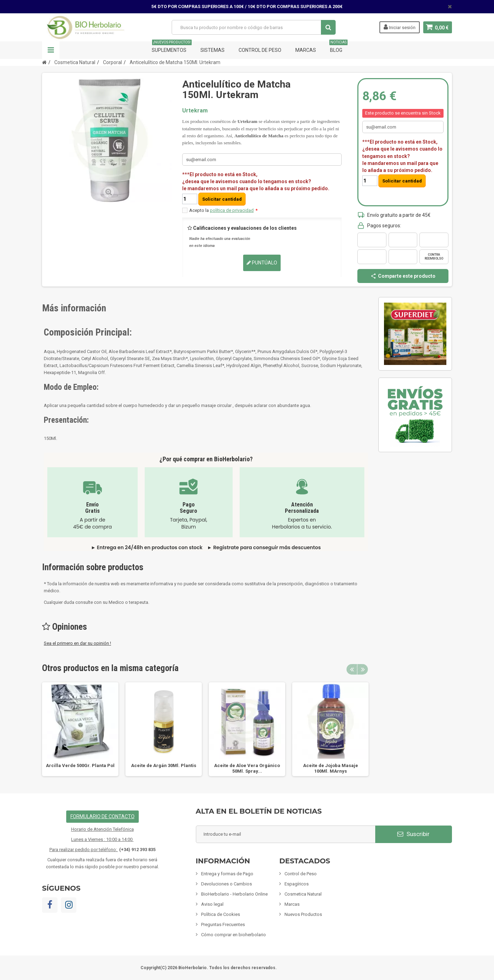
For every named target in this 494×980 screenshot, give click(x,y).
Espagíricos (297, 884)
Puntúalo (262, 263)
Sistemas (212, 50)
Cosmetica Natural (303, 894)
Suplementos (172, 47)
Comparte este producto (403, 276)
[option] (80, 729)
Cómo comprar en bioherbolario (234, 935)
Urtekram (195, 111)
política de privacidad (232, 210)
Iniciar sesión (399, 27)
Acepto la (223, 210)
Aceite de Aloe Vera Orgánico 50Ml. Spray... (247, 768)
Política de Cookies (221, 914)
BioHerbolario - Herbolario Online (234, 894)
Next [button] (363, 669)
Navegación (51, 50)
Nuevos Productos (303, 914)
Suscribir (413, 834)
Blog (338, 47)
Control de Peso (260, 50)
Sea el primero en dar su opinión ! (77, 643)
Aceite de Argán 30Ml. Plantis (164, 765)
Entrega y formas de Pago (227, 874)
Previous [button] (352, 669)
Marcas (306, 50)
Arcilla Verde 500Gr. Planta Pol (80, 765)
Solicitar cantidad (222, 199)
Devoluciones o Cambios (227, 884)
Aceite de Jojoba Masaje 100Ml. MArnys (331, 768)
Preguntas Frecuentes (223, 924)
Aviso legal (212, 904)
